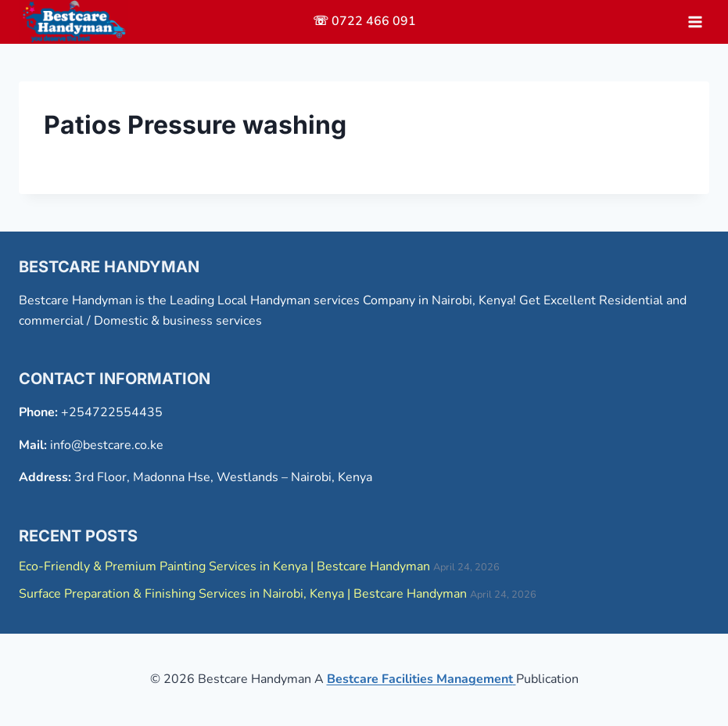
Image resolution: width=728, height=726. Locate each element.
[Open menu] (695, 22)
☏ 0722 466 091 (364, 21)
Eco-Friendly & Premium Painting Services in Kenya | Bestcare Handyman (224, 566)
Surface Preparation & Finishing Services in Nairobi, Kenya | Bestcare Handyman (243, 594)
